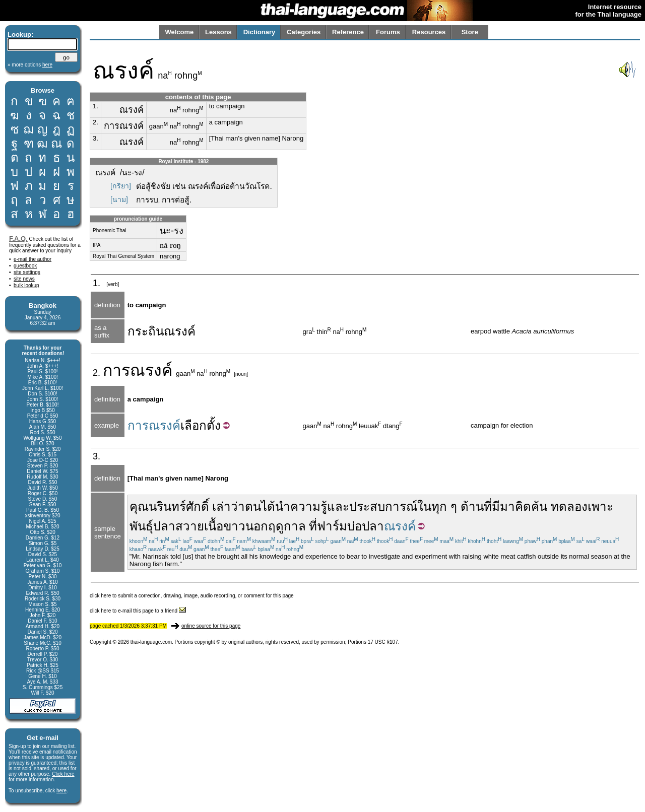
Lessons (218, 32)
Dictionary (260, 32)
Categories (304, 32)
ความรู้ (309, 506)
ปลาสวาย (179, 526)
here (61, 791)
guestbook (25, 266)
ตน (253, 506)
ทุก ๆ (444, 506)
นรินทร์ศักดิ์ (179, 506)
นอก (257, 526)
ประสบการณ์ (383, 506)
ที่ (313, 526)
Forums (388, 32)
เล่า (221, 506)
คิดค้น (531, 506)
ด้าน (472, 506)
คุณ (139, 506)
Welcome (179, 32)
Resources (429, 32)
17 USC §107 (383, 642)
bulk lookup (26, 285)
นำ (283, 506)
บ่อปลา (366, 526)
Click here (63, 774)
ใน (424, 506)
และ (338, 506)
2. (95, 122)
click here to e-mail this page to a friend (138, 611)
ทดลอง (569, 506)
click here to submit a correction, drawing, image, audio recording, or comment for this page (192, 596)
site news (24, 279)
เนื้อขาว (225, 526)
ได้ (268, 506)
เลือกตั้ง (201, 425)
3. (95, 138)
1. (95, 106)
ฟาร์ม (332, 526)
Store (470, 32)
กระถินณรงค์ (162, 331)
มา (507, 506)
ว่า (238, 506)
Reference (348, 32)
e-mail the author (33, 259)
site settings (27, 272)
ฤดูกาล (287, 526)
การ (116, 370)
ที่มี (492, 506)
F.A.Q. (18, 239)
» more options (30, 65)
